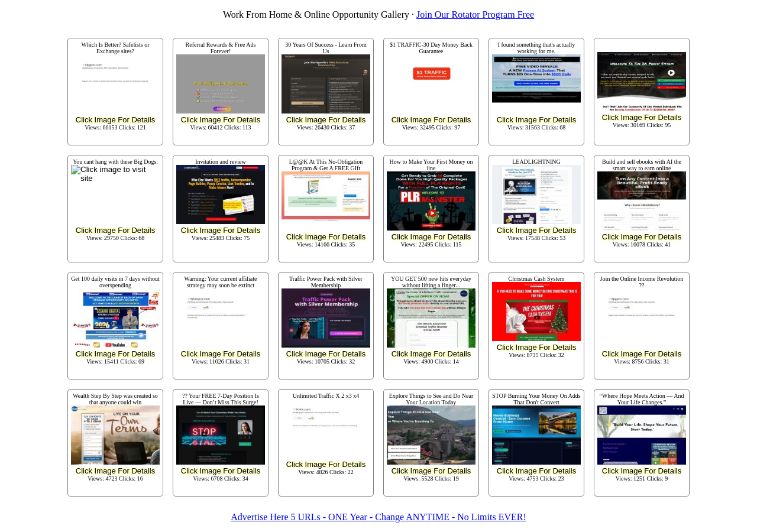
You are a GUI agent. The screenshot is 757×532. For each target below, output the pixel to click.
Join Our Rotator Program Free (475, 14)
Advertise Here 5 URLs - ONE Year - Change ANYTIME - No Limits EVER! (378, 517)
